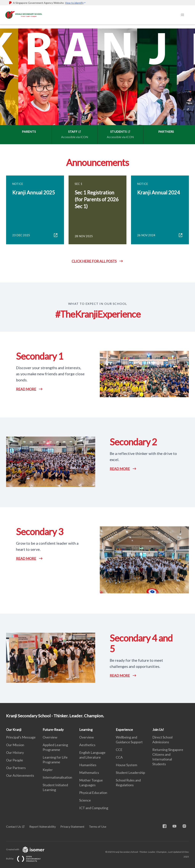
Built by (26, 859)
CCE (119, 750)
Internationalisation (57, 777)
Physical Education (93, 793)
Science (85, 800)
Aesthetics (87, 745)
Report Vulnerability (43, 826)
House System (126, 765)
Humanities (88, 765)
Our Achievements (20, 775)
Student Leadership (130, 773)
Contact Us (14, 826)
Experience (124, 730)
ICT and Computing (94, 808)
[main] (97, 364)
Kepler (48, 770)
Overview (50, 737)
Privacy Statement (72, 826)
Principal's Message (21, 737)
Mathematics (89, 773)
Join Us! (158, 730)
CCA (119, 757)
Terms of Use (98, 826)
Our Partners (16, 768)
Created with (28, 849)
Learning (86, 730)
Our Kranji (14, 730)
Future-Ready (53, 730)
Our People (15, 760)
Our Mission (15, 745)
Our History (15, 752)
